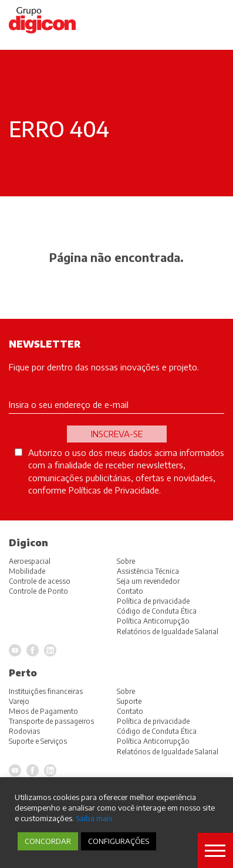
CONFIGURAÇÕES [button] (119, 841)
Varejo (19, 701)
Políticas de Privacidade (114, 490)
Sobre (126, 691)
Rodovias (24, 731)
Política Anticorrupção (153, 741)
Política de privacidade (153, 721)
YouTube (15, 770)
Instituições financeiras (46, 691)
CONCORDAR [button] (48, 841)
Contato (130, 711)
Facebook (33, 770)
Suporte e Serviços (38, 741)
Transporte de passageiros (51, 721)
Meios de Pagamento (43, 711)
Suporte (129, 701)
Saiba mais (94, 818)
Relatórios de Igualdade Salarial (168, 752)
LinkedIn (50, 770)
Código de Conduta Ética (157, 731)
